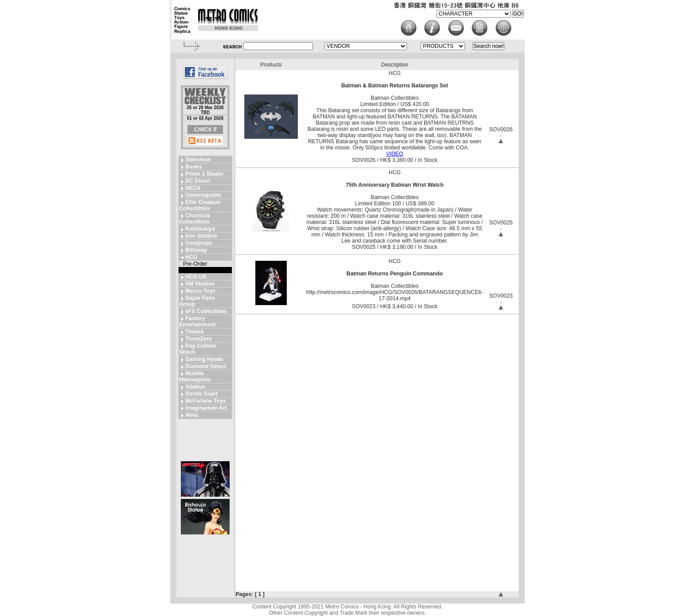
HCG (191, 257)
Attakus (195, 387)
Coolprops (199, 243)
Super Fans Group (197, 301)
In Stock (193, 270)
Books (193, 167)
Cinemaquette (203, 195)
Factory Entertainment (197, 322)
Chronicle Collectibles (195, 219)
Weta (192, 415)
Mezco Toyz (200, 291)
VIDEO (394, 154)
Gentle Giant (201, 394)
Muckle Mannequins (195, 377)
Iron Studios (201, 236)
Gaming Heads (204, 359)
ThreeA (195, 332)
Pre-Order (195, 264)
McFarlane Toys (206, 401)
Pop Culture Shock (197, 349)
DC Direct (198, 181)
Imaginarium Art (206, 408)
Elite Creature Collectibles (200, 205)
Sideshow (198, 160)
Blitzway (196, 250)
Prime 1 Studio (204, 174)
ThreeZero (199, 339)
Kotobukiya (200, 229)
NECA (193, 188)
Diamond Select (206, 366)
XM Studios (200, 284)
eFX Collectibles (206, 311)
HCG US (196, 277)
